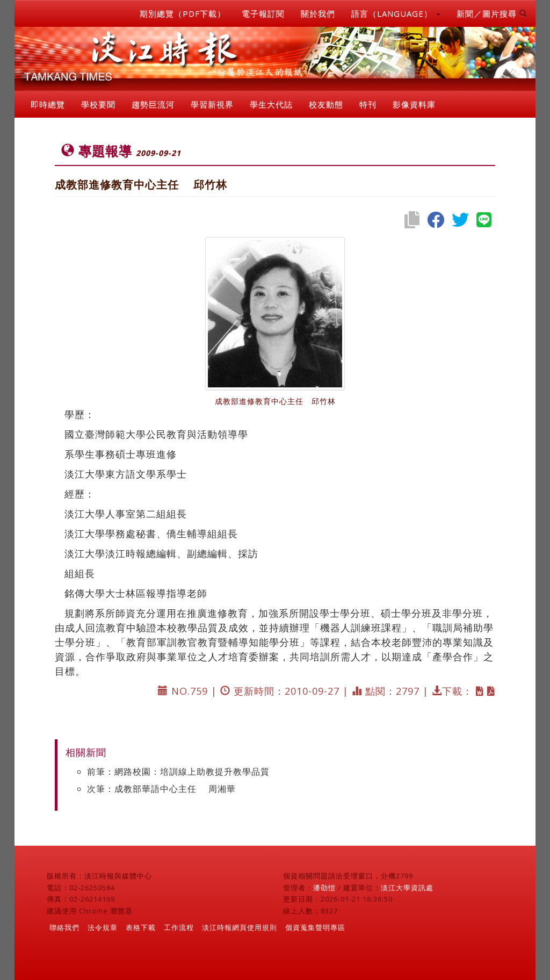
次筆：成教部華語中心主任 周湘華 (161, 789)
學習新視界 (212, 104)
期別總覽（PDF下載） (183, 13)
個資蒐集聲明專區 (315, 927)
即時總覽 (48, 104)
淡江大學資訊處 (407, 888)
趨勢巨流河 (153, 104)
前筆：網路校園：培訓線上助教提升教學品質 (178, 772)
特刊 (368, 104)
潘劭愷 (324, 888)
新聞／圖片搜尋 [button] (492, 13)
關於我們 (318, 13)
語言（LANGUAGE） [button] (396, 13)
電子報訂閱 (263, 13)
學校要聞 (98, 104)
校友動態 (326, 104)
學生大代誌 (271, 104)
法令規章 (103, 927)
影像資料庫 (414, 104)
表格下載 (141, 927)
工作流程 (179, 927)
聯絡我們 (64, 927)
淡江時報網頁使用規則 (240, 927)
